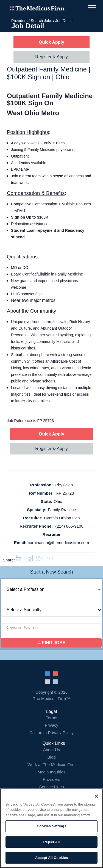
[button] (49, 560)
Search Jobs (41, 21)
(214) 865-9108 (69, 526)
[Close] (96, 796)
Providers (19, 21)
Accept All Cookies (52, 858)
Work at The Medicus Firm (51, 764)
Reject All (51, 842)
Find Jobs (52, 643)
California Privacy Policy (51, 733)
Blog (51, 757)
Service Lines (51, 787)
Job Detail (64, 21)
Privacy (51, 725)
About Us (52, 750)
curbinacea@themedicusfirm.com (58, 543)
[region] (51, 828)
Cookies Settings (52, 826)
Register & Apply (51, 57)
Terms (51, 718)
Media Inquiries (52, 772)
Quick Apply (51, 42)
